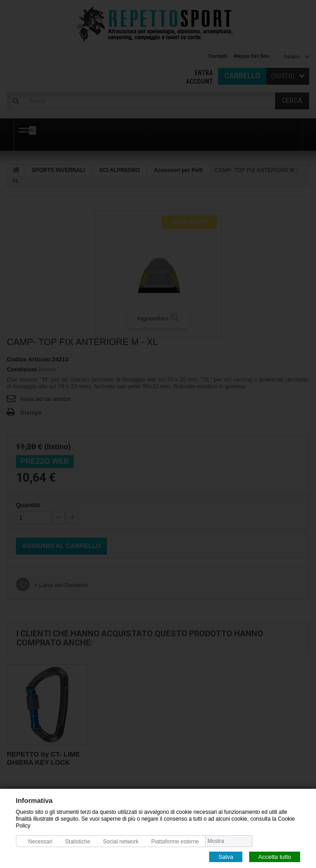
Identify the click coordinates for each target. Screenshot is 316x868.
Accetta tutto (275, 856)
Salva (226, 856)
